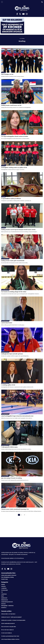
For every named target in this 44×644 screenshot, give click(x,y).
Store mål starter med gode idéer (9, 627)
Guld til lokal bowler (7, 323)
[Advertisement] (22, 527)
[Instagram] (27, 14)
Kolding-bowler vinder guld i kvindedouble (13, 261)
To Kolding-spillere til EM (8, 385)
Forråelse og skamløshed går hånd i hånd (10, 636)
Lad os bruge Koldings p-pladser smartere (10, 639)
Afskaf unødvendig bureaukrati (8, 623)
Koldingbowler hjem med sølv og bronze (12, 354)
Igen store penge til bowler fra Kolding (12, 478)
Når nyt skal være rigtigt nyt (7, 630)
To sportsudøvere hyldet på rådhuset (11, 199)
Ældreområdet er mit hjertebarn (8, 614)
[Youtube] (23, 14)
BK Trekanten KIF (5, 259)
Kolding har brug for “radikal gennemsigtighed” (12, 617)
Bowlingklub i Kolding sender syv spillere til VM (14, 167)
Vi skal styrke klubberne (7, 633)
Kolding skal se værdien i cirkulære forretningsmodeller (13, 620)
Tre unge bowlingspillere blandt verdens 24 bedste (15, 136)
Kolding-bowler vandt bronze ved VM (11, 105)
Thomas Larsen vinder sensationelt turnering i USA (15, 509)
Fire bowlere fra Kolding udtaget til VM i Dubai (14, 292)
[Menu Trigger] (2, 2)
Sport (21, 38)
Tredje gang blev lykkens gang (9, 447)
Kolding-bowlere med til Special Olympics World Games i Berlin (18, 230)
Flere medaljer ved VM (7, 74)
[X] (20, 14)
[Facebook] (17, 14)
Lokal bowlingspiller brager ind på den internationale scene (17, 416)
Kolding (4, 72)
